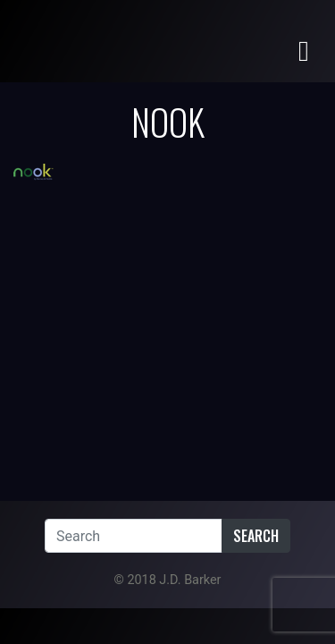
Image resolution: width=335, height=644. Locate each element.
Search (256, 536)
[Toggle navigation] (304, 50)
